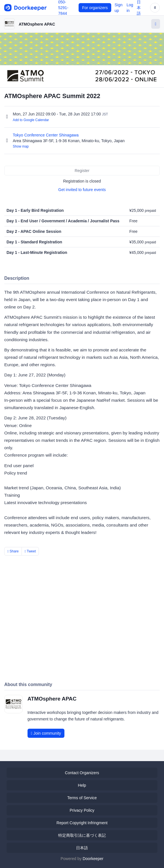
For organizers (95, 8)
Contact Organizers (82, 773)
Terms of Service (82, 798)
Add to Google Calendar (31, 120)
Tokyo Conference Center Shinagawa (46, 135)
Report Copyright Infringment (82, 823)
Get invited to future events (82, 190)
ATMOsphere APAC (37, 24)
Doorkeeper (93, 859)
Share (13, 551)
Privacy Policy (82, 810)
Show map (21, 146)
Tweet (30, 551)
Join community (46, 733)
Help (82, 785)
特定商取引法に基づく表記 (82, 835)
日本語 (82, 848)
